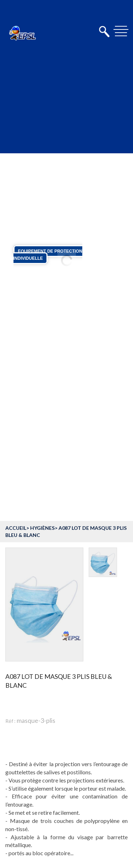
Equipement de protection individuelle (48, 255)
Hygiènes (42, 528)
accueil (16, 528)
